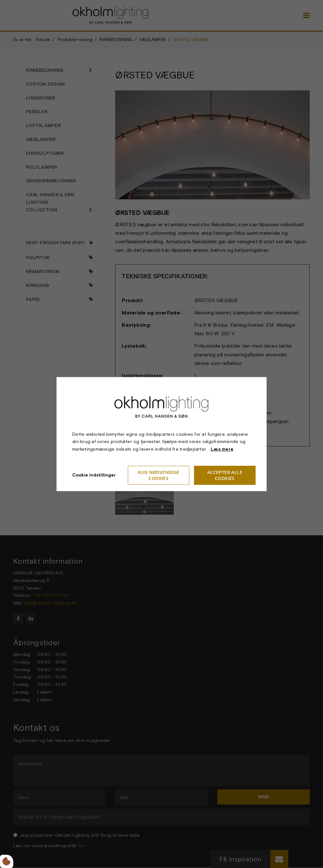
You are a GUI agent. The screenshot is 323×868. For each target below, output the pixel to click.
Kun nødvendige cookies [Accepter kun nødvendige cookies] (159, 475)
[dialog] (161, 434)
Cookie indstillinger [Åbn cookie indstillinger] (94, 475)
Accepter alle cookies (225, 475)
